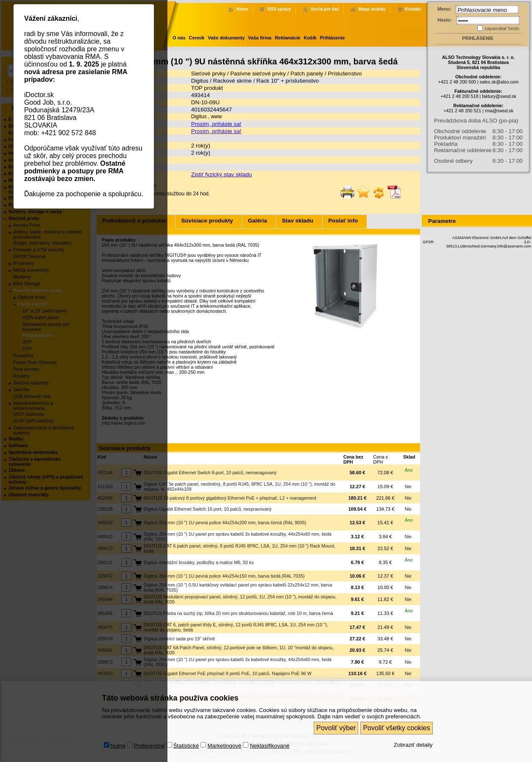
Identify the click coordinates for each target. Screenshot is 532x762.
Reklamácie (288, 38)
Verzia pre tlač (325, 9)
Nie (408, 487)
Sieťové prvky (208, 74)
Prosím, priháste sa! (216, 124)
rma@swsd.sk (499, 111)
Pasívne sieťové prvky (258, 74)
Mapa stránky (372, 9)
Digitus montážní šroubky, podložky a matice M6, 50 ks (199, 562)
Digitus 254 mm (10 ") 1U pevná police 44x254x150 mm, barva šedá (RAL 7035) (224, 576)
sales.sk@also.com (499, 82)
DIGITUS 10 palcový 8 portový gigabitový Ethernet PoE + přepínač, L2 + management (230, 498)
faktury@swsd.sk (499, 96)
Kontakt (413, 9)
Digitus (200, 81)
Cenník (197, 38)
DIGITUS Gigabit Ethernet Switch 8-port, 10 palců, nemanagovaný (210, 473)
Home (242, 9)
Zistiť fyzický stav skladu (222, 174)
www (216, 117)
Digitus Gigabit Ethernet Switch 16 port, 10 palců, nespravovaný (208, 509)
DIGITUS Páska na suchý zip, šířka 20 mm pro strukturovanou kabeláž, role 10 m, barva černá (238, 613)
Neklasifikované (269, 723)
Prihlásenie (333, 38)
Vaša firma (260, 38)
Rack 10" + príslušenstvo (288, 81)
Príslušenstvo (345, 74)
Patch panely (308, 74)
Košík (310, 38)
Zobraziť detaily (413, 722)
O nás (179, 38)
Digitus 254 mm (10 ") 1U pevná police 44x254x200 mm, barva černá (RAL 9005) (225, 523)
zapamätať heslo (502, 28)
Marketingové (224, 723)
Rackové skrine (233, 81)
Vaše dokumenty (226, 38)
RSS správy (279, 9)
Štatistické (186, 723)
